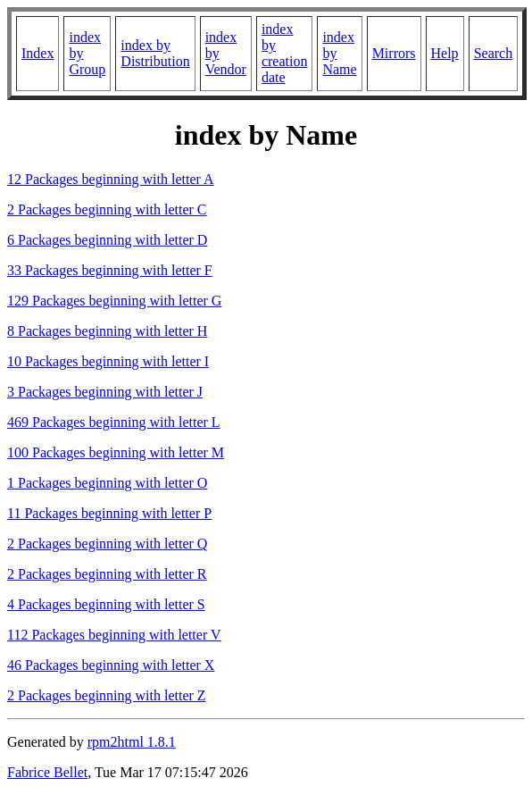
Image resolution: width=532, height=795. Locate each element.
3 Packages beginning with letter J (105, 392)
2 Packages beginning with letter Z (107, 695)
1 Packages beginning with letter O (107, 483)
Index (37, 53)
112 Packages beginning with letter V (114, 635)
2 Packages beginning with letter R (107, 574)
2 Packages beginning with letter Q (107, 544)
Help (445, 53)
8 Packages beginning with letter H (107, 331)
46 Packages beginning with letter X (111, 665)
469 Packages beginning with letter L (114, 422)
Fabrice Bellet (47, 772)
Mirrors (394, 53)
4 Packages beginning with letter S (106, 604)
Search (494, 53)
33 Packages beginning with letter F (110, 270)
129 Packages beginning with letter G (114, 301)
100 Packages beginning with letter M (116, 452)
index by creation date (285, 53)
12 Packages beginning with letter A (111, 179)
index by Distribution (155, 53)
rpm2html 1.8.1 (132, 742)
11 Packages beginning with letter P (109, 513)
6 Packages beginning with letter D (107, 240)
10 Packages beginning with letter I (108, 361)
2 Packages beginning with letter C (107, 209)
